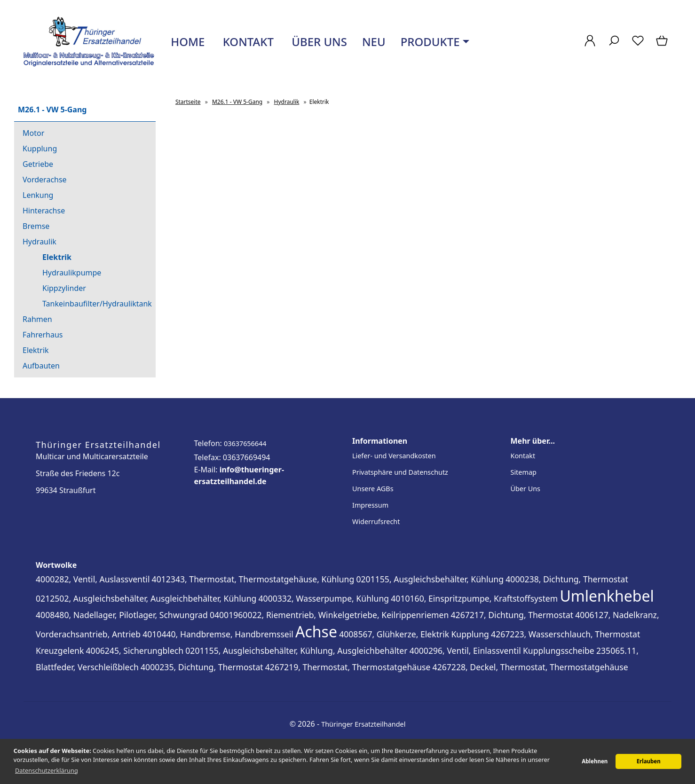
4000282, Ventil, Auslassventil (93, 579)
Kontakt (247, 42)
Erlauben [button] (649, 761)
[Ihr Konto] (590, 45)
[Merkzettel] (638, 45)
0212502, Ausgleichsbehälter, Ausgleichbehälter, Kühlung (146, 598)
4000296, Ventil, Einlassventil (465, 651)
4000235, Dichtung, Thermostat (202, 667)
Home (186, 42)
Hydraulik (39, 242)
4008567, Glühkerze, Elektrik (394, 634)
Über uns (318, 42)
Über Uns (525, 489)
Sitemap (524, 472)
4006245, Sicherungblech (135, 651)
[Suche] (614, 45)
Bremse (36, 226)
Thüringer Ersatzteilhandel (363, 724)
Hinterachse (44, 211)
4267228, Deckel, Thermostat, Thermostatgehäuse (530, 667)
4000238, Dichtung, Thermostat (567, 579)
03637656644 (245, 443)
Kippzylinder (64, 288)
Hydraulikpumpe (72, 273)
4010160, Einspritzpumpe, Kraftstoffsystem (474, 598)
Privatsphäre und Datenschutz (400, 472)
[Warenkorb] (663, 45)
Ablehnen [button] (595, 761)
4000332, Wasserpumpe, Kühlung (324, 598)
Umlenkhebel (607, 596)
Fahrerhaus (43, 335)
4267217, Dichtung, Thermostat (512, 615)
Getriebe (38, 164)
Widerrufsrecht (376, 521)
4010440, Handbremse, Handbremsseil (218, 634)
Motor (33, 133)
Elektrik (57, 257)
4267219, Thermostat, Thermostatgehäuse (348, 667)
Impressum (370, 505)
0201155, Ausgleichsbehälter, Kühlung (430, 579)
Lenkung (38, 195)
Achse (316, 631)
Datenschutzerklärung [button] (47, 770)
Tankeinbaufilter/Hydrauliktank (97, 304)
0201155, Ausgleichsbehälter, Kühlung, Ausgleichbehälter (296, 651)
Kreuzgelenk (60, 651)
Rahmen (37, 319)
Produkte (430, 42)
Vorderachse (45, 180)
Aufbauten (41, 366)
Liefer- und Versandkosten (394, 456)
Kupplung (40, 149)
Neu (374, 42)
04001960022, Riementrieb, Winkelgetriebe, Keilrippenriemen (329, 615)
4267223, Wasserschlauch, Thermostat (565, 634)
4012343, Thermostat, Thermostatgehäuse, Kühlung (253, 579)
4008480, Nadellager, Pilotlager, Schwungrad (122, 615)
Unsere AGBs (373, 489)
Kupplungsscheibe (559, 651)
